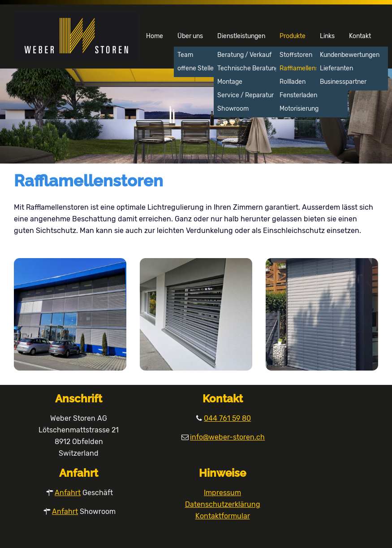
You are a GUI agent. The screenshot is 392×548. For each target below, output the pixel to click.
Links (327, 36)
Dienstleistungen (241, 36)
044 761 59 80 (227, 418)
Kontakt (360, 36)
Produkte (293, 36)
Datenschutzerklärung (223, 504)
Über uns (190, 36)
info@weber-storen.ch (227, 437)
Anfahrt (68, 493)
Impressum (222, 493)
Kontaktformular (223, 516)
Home (155, 36)
